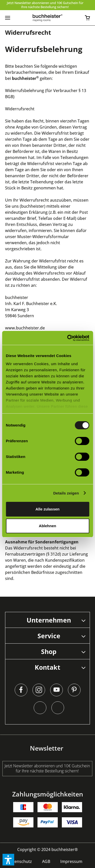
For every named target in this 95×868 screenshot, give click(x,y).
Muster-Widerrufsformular (43, 237)
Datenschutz (20, 861)
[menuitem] (8, 18)
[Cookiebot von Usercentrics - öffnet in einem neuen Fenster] (68, 338)
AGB (46, 861)
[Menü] (8, 18)
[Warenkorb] (87, 18)
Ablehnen (47, 526)
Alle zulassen (48, 509)
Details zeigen (66, 493)
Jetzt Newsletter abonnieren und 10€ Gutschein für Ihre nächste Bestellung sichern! (45, 5)
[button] (8, 860)
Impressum (71, 861)
